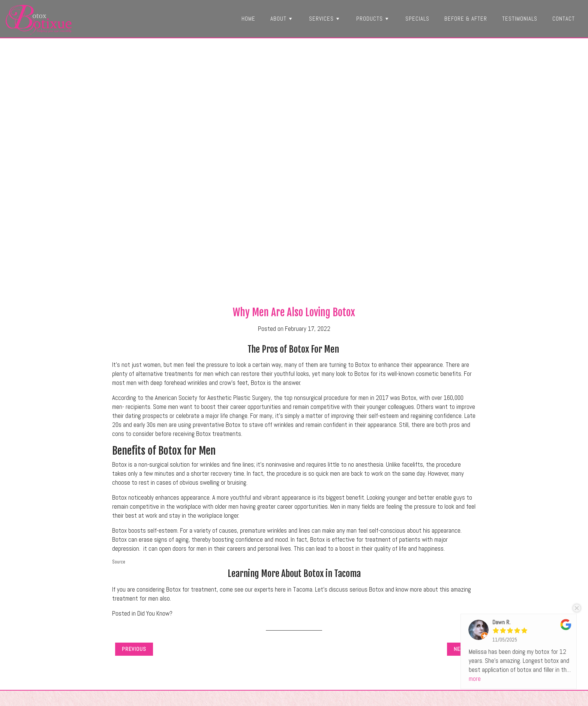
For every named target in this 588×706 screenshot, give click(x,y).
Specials (417, 19)
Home (248, 19)
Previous (134, 649)
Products (373, 19)
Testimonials (520, 19)
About (282, 19)
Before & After (466, 19)
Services (325, 19)
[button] (290, 19)
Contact (564, 19)
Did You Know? (155, 614)
